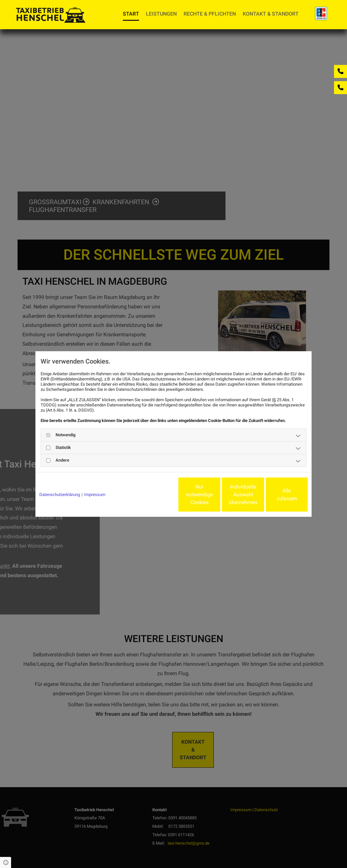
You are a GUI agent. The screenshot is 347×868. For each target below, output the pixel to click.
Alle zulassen (278, 495)
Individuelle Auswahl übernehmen (216, 495)
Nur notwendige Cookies (154, 495)
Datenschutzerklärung (60, 495)
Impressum (95, 495)
